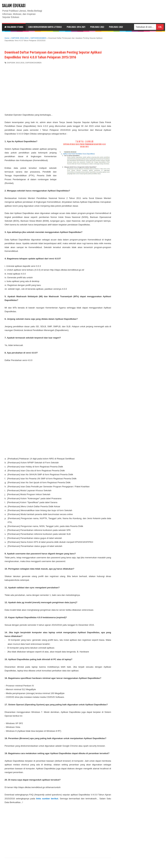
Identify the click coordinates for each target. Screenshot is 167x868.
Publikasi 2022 (97, 27)
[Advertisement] (58, 88)
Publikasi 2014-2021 (76, 27)
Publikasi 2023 (116, 27)
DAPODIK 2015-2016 (16, 63)
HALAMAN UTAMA (14, 27)
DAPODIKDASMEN (33, 63)
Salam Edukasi (14, 6)
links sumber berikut (47, 799)
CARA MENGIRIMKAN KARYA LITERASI (45, 27)
